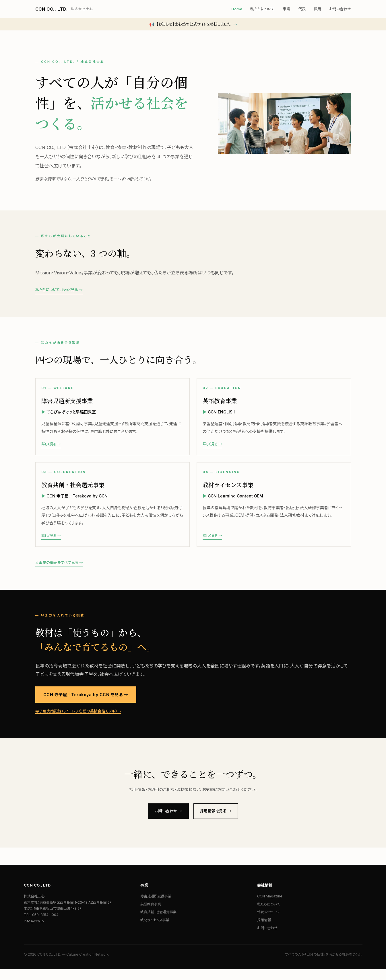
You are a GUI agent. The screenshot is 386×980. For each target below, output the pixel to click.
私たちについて (262, 9)
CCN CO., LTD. (64, 9)
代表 (302, 9)
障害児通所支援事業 (156, 907)
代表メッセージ (268, 923)
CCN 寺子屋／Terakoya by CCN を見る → (86, 704)
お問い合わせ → (165, 821)
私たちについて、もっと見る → (59, 290)
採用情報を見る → (219, 821)
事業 (286, 9)
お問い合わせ (340, 9)
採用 (317, 9)
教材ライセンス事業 (155, 931)
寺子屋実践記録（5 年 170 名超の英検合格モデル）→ (78, 720)
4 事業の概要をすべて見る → (59, 572)
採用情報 (264, 931)
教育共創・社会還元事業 (158, 923)
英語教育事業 (151, 915)
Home (237, 9)
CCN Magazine (270, 907)
